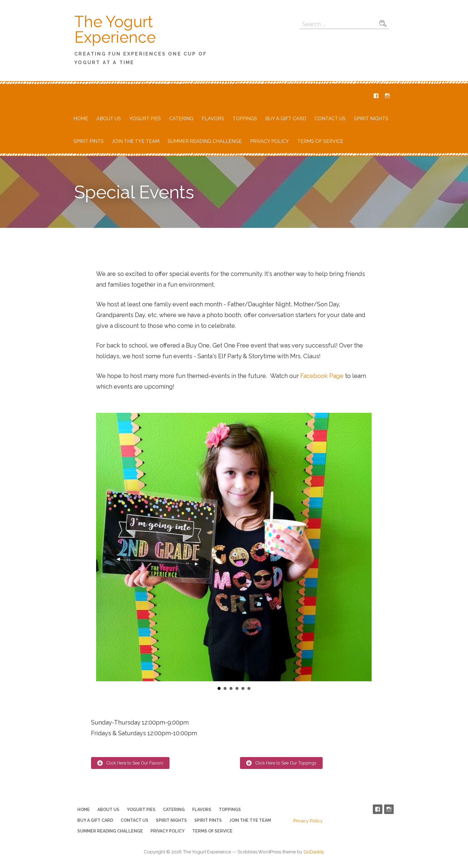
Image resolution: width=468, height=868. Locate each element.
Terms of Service (320, 141)
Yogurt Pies (145, 119)
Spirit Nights (371, 119)
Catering (181, 119)
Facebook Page (322, 376)
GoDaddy (314, 852)
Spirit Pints (88, 141)
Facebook (376, 96)
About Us (109, 119)
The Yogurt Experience (115, 29)
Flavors (213, 119)
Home (81, 119)
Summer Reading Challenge (205, 141)
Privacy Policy (270, 141)
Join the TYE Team (136, 141)
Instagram (387, 96)
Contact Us (330, 119)
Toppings (245, 119)
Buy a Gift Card (286, 119)
